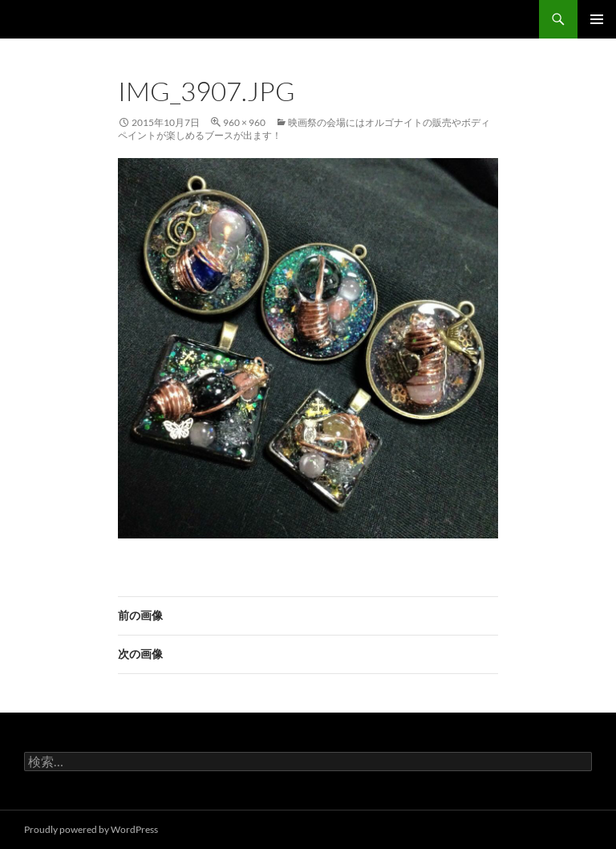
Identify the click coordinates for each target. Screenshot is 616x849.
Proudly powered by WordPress (91, 829)
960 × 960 (244, 122)
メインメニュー (597, 19)
